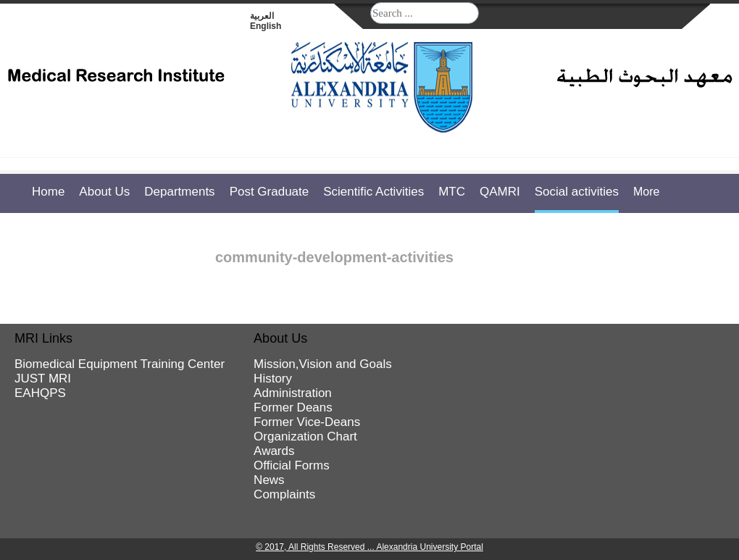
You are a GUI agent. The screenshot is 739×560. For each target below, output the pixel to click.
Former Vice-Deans (307, 422)
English (266, 26)
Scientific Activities (373, 192)
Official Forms (292, 465)
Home (48, 192)
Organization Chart (305, 436)
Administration (293, 393)
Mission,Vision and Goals (323, 364)
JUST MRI (43, 379)
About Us (104, 192)
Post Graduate (270, 192)
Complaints (284, 494)
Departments (179, 192)
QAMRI (500, 192)
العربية (262, 16)
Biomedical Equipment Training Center (120, 364)
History (273, 379)
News (269, 480)
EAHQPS (40, 393)
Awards (274, 451)
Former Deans (293, 408)
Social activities (577, 192)
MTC (452, 192)
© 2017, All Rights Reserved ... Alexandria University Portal (369, 547)
